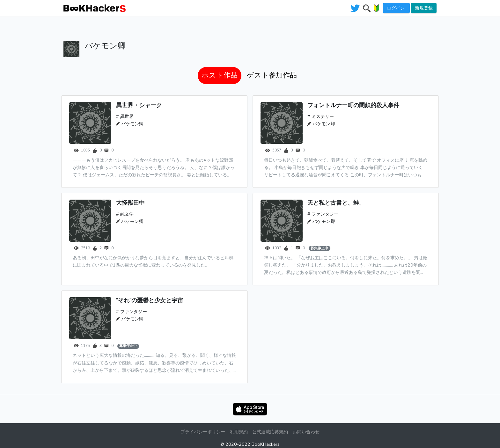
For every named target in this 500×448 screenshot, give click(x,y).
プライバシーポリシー (202, 432)
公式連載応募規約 (270, 432)
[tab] (220, 76)
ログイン (396, 8)
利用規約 (239, 432)
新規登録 (424, 8)
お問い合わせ (307, 432)
